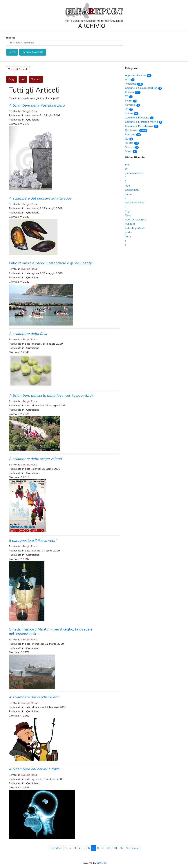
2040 (26, 352)
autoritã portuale (135, 228)
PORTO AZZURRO (136, 220)
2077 (26, 124)
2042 (26, 282)
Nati (127, 186)
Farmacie (132, 105)
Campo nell (132, 190)
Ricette (132, 143)
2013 (26, 477)
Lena (128, 236)
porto (128, 232)
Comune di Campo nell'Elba (143, 88)
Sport (131, 151)
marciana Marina (135, 202)
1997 (26, 559)
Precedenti (56, 848)
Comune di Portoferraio (142, 126)
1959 (26, 787)
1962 (26, 716)
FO (129, 109)
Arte (130, 79)
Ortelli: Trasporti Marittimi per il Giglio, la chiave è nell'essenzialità (51, 632)
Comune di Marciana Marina (144, 122)
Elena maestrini (134, 173)
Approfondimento (138, 75)
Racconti (133, 134)
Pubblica (130, 224)
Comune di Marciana (139, 118)
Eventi (131, 100)
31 (116, 848)
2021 (26, 414)
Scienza (132, 147)
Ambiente (134, 84)
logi (127, 211)
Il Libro (132, 113)
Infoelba (102, 863)
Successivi (132, 848)
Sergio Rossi (30, 111)
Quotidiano (136, 130)
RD (129, 139)
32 (122, 848)
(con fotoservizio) (51, 395)
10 (108, 848)
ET (129, 96)
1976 (26, 652)
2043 (26, 217)
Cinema (133, 92)
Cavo (128, 215)
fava (128, 165)
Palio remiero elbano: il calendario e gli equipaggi (50, 263)
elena (128, 194)
